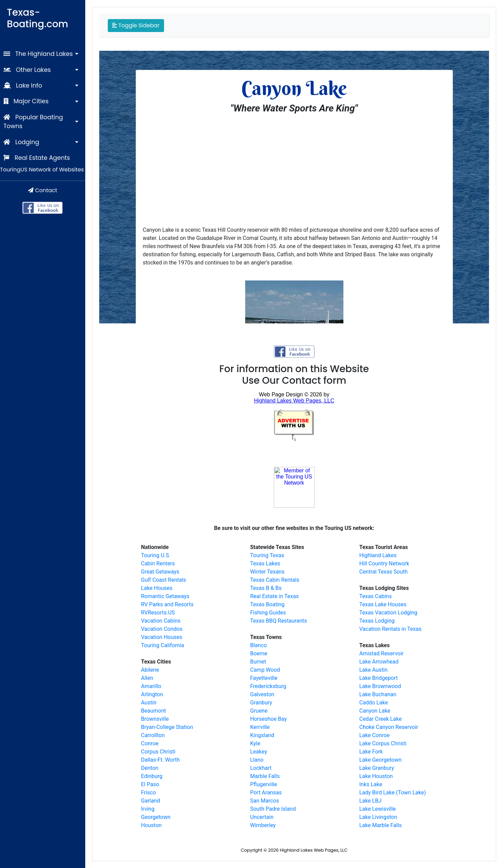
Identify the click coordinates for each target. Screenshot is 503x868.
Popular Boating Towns (33, 122)
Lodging (21, 142)
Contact (42, 190)
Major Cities (26, 101)
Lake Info (23, 86)
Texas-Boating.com (38, 18)
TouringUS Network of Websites (42, 170)
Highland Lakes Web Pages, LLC (314, 850)
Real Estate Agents (37, 158)
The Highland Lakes (38, 54)
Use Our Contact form (294, 380)
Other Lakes (27, 70)
